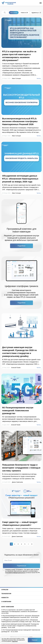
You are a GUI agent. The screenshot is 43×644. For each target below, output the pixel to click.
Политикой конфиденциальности (15, 573)
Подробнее (15, 641)
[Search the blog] (5, 13)
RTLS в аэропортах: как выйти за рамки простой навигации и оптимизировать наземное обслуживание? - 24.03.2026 (20, 611)
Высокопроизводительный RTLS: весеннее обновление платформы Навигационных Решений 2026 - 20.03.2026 (20, 616)
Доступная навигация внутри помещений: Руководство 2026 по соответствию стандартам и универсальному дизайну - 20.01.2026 (20, 626)
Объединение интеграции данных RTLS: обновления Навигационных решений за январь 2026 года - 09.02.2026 (21, 621)
